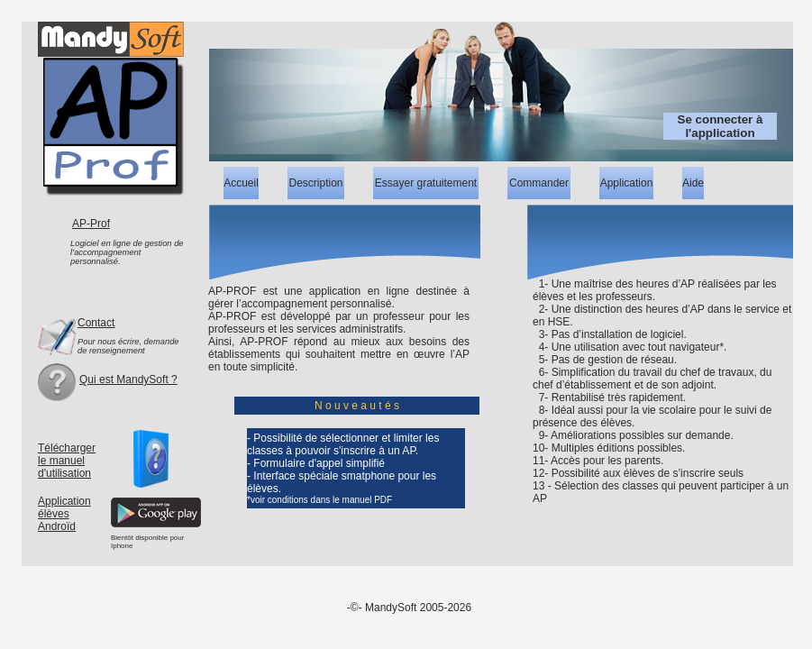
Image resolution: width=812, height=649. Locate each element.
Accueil (241, 183)
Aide (693, 183)
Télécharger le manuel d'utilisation (67, 461)
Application (627, 183)
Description (315, 183)
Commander (539, 183)
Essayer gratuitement (426, 183)
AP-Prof (91, 224)
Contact (96, 323)
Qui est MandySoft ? (128, 379)
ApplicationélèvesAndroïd (64, 514)
